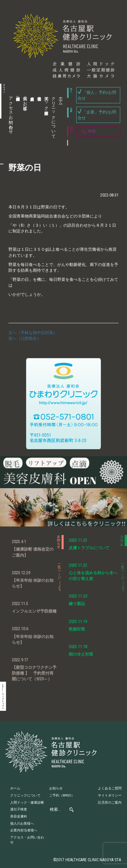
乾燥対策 (77, 629)
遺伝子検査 (38, 118)
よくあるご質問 (110, 788)
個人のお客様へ (25, 101)
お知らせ (56, 788)
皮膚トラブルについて (89, 548)
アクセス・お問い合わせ (11, 113)
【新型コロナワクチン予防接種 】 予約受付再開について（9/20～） (34, 673)
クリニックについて (54, 115)
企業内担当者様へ (18, 96)
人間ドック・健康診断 (46, 101)
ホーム (61, 99)
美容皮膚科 (31, 118)
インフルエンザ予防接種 (34, 611)
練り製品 (77, 604)
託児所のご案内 (110, 802)
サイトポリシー (110, 795)
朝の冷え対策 (81, 654)
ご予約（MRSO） (62, 795)
